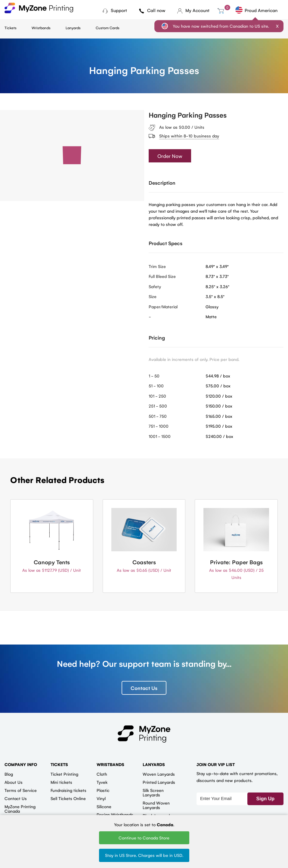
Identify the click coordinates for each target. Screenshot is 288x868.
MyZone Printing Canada (20, 809)
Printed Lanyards (159, 782)
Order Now (170, 156)
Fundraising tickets (68, 790)
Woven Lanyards (159, 774)
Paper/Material (163, 306)
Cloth (102, 774)
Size (153, 297)
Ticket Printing (64, 774)
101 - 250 (157, 396)
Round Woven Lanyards (156, 805)
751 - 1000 (159, 426)
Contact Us (144, 688)
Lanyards (73, 28)
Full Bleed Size (162, 276)
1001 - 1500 (160, 436)
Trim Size (157, 266)
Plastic (103, 790)
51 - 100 (156, 386)
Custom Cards (108, 28)
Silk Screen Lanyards (153, 792)
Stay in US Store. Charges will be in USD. (144, 855)
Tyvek (102, 782)
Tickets (11, 28)
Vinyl (101, 798)
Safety (155, 286)
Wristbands (41, 28)
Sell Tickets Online (68, 798)
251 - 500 (158, 406)
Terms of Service (21, 790)
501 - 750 (158, 416)
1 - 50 (154, 376)
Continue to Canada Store (144, 838)
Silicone (104, 806)
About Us (14, 782)
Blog (9, 774)
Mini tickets (61, 782)
